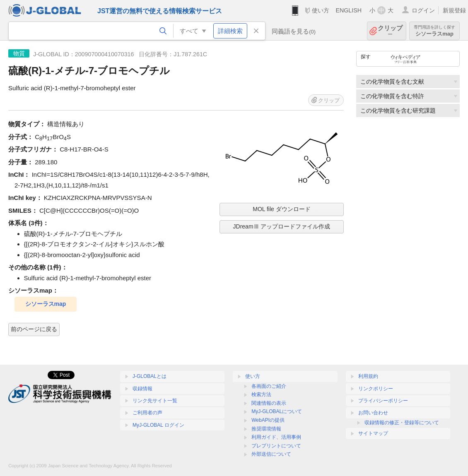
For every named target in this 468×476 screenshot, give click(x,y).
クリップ (390, 31)
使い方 (321, 10)
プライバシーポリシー (383, 401)
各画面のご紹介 (269, 386)
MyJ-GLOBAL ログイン (158, 425)
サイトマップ (373, 433)
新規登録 (454, 10)
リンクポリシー (376, 389)
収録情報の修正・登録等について (402, 423)
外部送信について (271, 454)
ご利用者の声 (147, 413)
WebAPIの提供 (268, 420)
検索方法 (261, 394)
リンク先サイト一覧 (155, 401)
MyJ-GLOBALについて (277, 411)
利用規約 (368, 376)
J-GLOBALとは (150, 376)
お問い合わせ (373, 413)
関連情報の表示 (269, 403)
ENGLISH (349, 10)
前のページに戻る (34, 329)
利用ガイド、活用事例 (276, 437)
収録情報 (142, 389)
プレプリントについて (276, 446)
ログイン (423, 10)
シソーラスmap (434, 31)
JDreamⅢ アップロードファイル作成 (282, 226)
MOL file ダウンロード (282, 209)
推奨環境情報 (266, 429)
